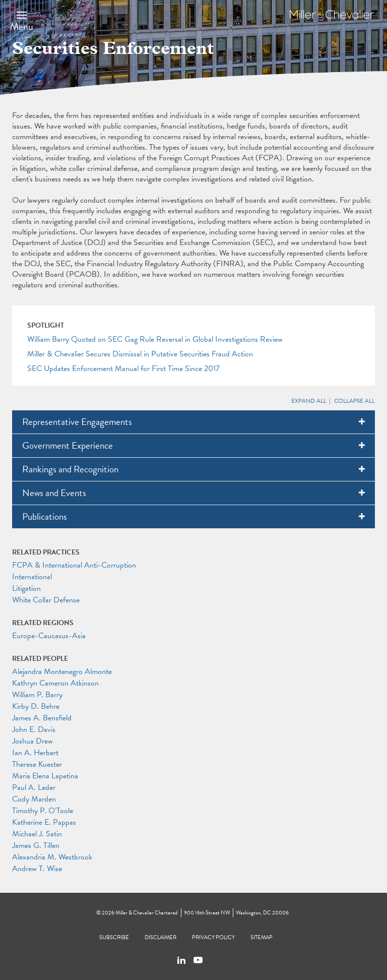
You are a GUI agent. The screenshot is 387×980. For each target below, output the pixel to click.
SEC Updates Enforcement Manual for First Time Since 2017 (123, 369)
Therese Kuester (37, 764)
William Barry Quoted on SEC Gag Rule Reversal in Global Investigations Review (155, 339)
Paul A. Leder (34, 787)
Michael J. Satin (37, 834)
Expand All (309, 401)
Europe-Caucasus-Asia (49, 636)
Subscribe (114, 937)
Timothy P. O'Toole (43, 811)
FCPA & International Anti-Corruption (74, 565)
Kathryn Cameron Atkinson (55, 683)
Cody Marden (34, 799)
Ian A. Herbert (35, 753)
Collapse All (354, 401)
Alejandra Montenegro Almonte (62, 671)
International (32, 577)
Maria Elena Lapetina (45, 776)
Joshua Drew (33, 741)
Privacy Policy (213, 937)
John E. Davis (34, 729)
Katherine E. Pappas (44, 822)
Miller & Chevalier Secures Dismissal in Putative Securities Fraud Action (140, 354)
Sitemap (262, 937)
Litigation (26, 588)
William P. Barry (37, 695)
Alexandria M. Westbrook (52, 857)
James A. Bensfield (42, 718)
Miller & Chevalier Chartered (146, 913)
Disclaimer (160, 937)
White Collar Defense (46, 600)
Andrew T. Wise (37, 869)
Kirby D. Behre (36, 706)
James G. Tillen (36, 845)
